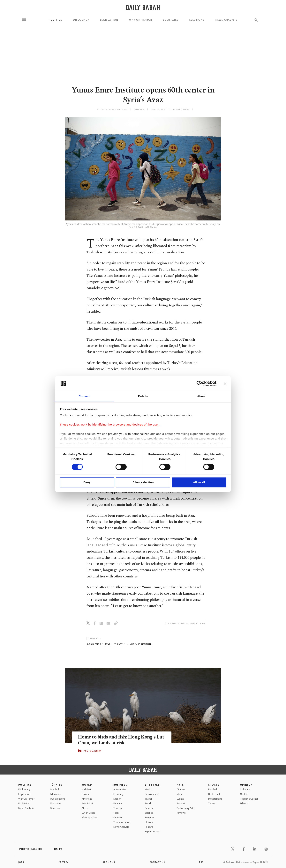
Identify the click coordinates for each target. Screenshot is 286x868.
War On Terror (141, 20)
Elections (197, 20)
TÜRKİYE (56, 785)
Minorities (56, 803)
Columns (245, 789)
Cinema (181, 789)
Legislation (109, 20)
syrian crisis (94, 644)
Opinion (246, 785)
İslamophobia (89, 817)
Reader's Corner (249, 799)
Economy (118, 794)
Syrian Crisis (88, 813)
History (149, 822)
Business (120, 785)
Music (180, 794)
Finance (118, 803)
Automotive (120, 789)
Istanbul (54, 789)
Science (149, 813)
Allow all (199, 482)
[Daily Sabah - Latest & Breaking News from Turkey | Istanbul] (143, 7)
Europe (86, 794)
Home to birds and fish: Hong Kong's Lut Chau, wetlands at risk (121, 740)
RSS (201, 862)
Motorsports (215, 799)
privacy (63, 862)
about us (109, 862)
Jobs (21, 862)
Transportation (122, 822)
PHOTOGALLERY (93, 751)
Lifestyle (152, 785)
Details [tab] (143, 396)
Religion (149, 817)
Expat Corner (152, 831)
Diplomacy (81, 20)
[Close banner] (225, 383)
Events (180, 799)
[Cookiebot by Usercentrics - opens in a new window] (199, 383)
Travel (148, 799)
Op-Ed (244, 794)
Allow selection (143, 482)
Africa (85, 808)
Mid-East (86, 789)
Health (149, 789)
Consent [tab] (85, 396)
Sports (214, 785)
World (87, 785)
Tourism (118, 808)
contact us (157, 862)
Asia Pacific (88, 803)
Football (213, 789)
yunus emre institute (139, 644)
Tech (116, 813)
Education (56, 794)
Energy (117, 799)
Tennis (212, 803)
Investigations (58, 799)
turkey (118, 644)
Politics (55, 20)
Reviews (181, 813)
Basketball (214, 794)
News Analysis (226, 20)
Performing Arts (185, 808)
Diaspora (55, 808)
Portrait (181, 803)
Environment (152, 794)
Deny (87, 482)
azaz (108, 644)
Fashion (149, 808)
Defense (118, 817)
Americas (87, 799)
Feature (149, 827)
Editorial (245, 803)
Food (148, 803)
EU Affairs (171, 20)
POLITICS (25, 785)
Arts (180, 785)
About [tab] (201, 396)
